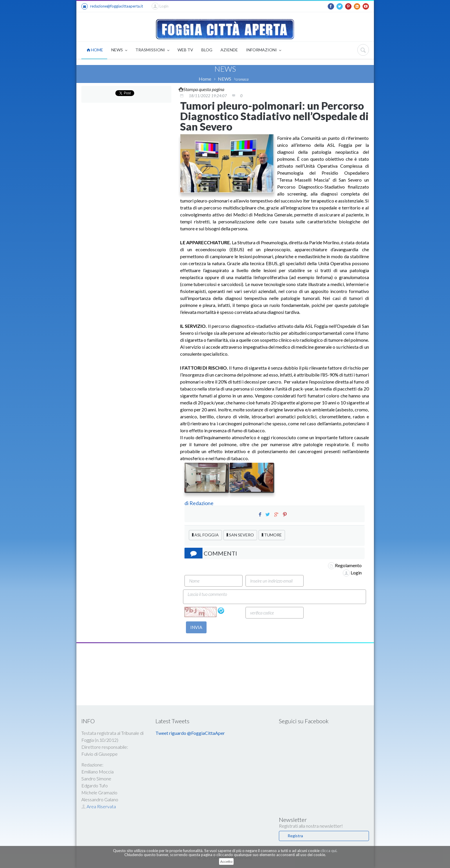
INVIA (196, 627)
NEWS (119, 50)
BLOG (207, 50)
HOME (95, 50)
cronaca (242, 79)
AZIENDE (229, 50)
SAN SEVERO (240, 535)
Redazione (202, 503)
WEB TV (185, 50)
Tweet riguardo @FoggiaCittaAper (190, 733)
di (187, 503)
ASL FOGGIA (205, 535)
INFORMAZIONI (264, 50)
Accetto (226, 861)
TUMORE (272, 535)
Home (205, 79)
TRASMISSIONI (152, 50)
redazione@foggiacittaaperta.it (112, 6)
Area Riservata (99, 806)
